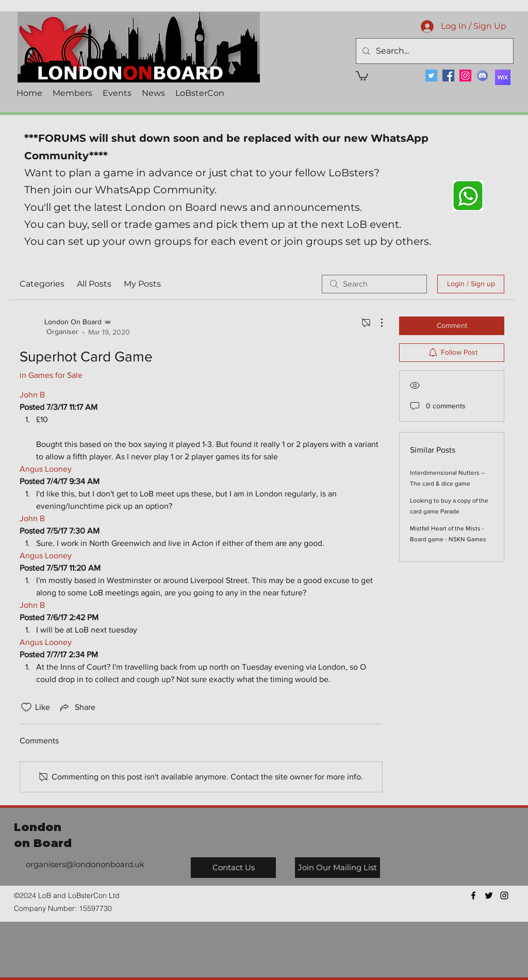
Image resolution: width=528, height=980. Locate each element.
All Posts (94, 284)
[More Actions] (376, 323)
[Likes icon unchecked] (26, 707)
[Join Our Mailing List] (337, 868)
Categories (42, 284)
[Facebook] (448, 76)
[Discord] (482, 76)
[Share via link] (77, 707)
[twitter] (489, 895)
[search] (374, 284)
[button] (362, 75)
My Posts (142, 284)
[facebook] (473, 895)
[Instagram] (465, 76)
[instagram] (504, 895)
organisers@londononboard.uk (85, 864)
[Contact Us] (233, 868)
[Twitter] (431, 76)
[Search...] (434, 51)
